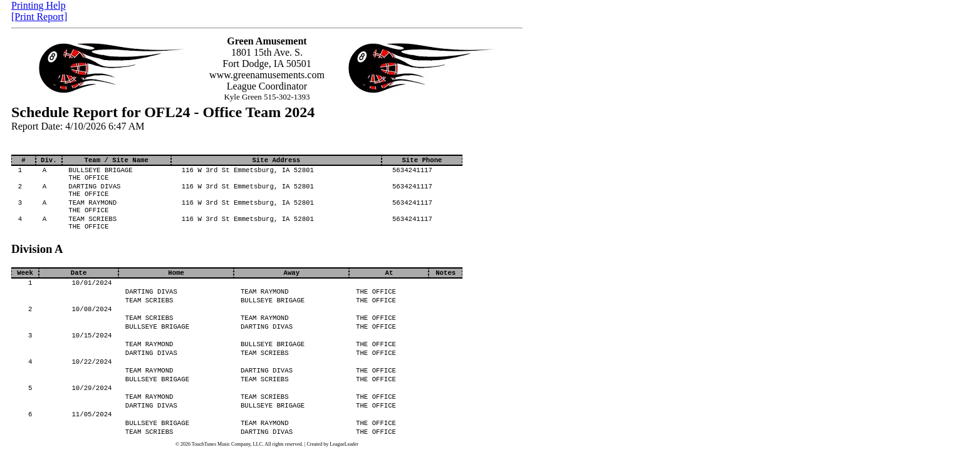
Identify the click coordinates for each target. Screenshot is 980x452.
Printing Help (39, 5)
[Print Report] (39, 17)
